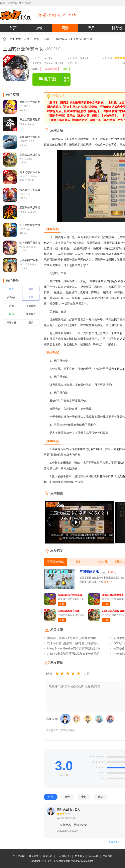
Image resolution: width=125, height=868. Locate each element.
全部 (51, 797)
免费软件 (31, 314)
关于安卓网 (19, 856)
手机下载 (48, 79)
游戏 (39, 28)
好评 (67, 797)
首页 (13, 28)
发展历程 (48, 856)
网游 (65, 28)
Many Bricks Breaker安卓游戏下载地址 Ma (74, 648)
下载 (62, 604)
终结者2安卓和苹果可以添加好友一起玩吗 (73, 654)
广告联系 (80, 856)
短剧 (12, 289)
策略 (46, 39)
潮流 (31, 323)
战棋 (65, 69)
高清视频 (31, 306)
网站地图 (94, 856)
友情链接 (108, 856)
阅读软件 (12, 323)
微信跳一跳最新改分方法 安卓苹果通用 (72, 638)
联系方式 (34, 856)
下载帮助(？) (64, 856)
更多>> (108, 582)
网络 (12, 314)
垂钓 (31, 297)
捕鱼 (31, 289)
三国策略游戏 (49, 69)
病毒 (12, 306)
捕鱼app (12, 297)
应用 (91, 28)
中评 (84, 797)
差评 (101, 797)
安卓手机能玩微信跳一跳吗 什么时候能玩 (73, 643)
